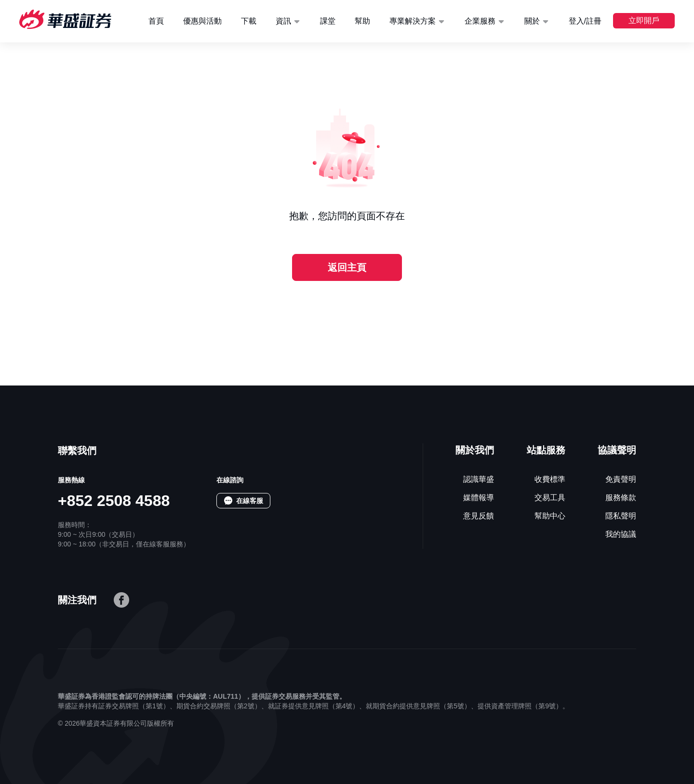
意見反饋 (479, 516)
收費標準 (550, 479)
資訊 (283, 21)
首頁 (156, 21)
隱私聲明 (621, 516)
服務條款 (621, 498)
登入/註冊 (585, 21)
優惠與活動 (202, 21)
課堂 (328, 21)
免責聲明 (621, 479)
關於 (532, 21)
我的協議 (621, 534)
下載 (249, 21)
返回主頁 (347, 267)
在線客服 (250, 501)
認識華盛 (479, 479)
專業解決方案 (413, 21)
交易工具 (550, 498)
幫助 (362, 21)
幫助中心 (550, 516)
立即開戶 (644, 20)
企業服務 (480, 21)
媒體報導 (479, 498)
